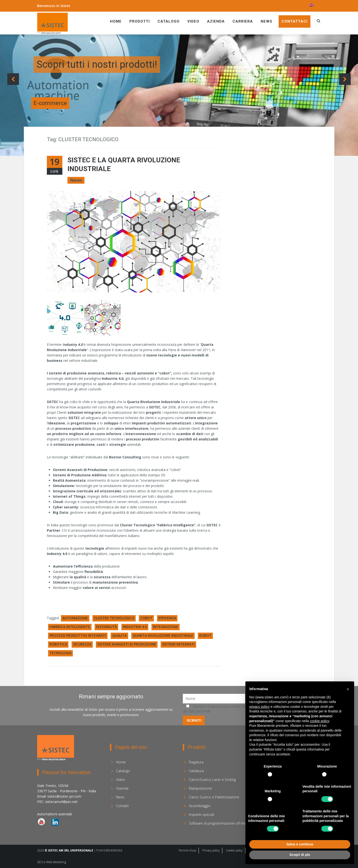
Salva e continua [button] (300, 844)
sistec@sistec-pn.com (64, 796)
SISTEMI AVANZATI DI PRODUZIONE (127, 644)
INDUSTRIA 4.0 (135, 627)
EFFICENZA (167, 618)
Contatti (122, 806)
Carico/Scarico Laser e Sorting (212, 780)
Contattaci (295, 21)
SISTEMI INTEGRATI (178, 644)
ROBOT (205, 635)
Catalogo (169, 21)
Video (193, 21)
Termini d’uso (187, 850)
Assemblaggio (200, 806)
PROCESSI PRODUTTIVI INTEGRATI (78, 635)
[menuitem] (311, 5)
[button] (348, 689)
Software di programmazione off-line (218, 823)
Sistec (65, 6)
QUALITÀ (119, 635)
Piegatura (196, 762)
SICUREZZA (82, 644)
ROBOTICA (58, 644)
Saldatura (196, 771)
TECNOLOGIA (60, 653)
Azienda (216, 21)
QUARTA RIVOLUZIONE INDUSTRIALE (163, 635)
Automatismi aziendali (54, 814)
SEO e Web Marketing (52, 862)
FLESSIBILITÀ (106, 627)
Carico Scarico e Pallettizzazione (214, 797)
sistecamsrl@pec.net (61, 802)
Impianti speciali (201, 814)
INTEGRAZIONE (166, 627)
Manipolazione (200, 788)
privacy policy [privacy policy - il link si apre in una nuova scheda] (259, 707)
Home (116, 21)
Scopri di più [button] (300, 855)
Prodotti (140, 21)
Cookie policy (234, 850)
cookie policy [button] (320, 721)
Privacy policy (211, 850)
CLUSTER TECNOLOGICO (114, 618)
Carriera (243, 21)
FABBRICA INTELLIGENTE (70, 627)
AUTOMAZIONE (75, 618)
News (266, 21)
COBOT (146, 618)
